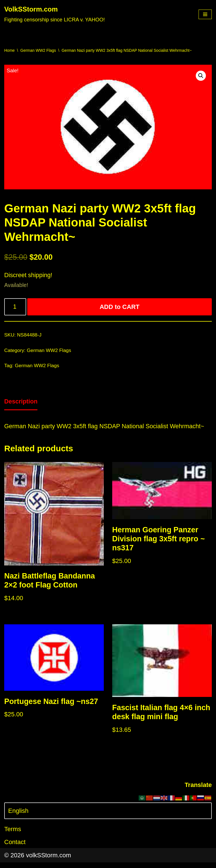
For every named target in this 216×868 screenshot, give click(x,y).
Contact (15, 848)
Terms (13, 835)
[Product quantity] (15, 308)
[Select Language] (108, 816)
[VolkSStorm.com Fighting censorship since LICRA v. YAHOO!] (55, 14)
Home (9, 50)
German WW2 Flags (38, 50)
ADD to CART (120, 308)
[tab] (21, 404)
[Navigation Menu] (205, 14)
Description (21, 404)
